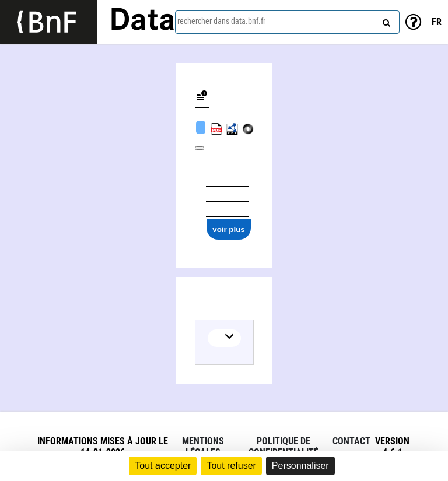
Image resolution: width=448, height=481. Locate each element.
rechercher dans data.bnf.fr (221, 21)
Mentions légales (203, 447)
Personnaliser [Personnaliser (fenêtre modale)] (300, 466)
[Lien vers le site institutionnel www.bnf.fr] (49, 22)
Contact (351, 441)
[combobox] (287, 22)
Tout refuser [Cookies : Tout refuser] (231, 466)
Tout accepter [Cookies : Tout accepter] (163, 466)
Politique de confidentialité (283, 447)
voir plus (229, 229)
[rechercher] (385, 20)
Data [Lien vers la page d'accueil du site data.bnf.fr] (142, 22)
